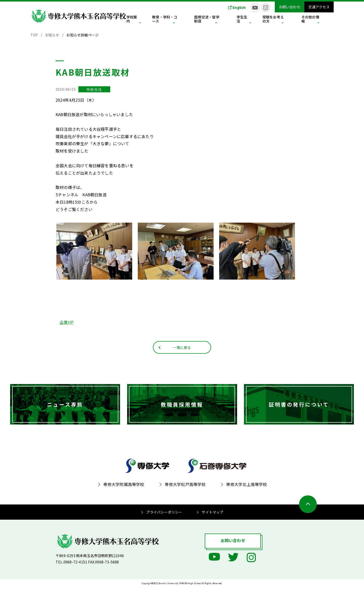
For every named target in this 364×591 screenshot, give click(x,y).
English (239, 7)
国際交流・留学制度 (229, 20)
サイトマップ (212, 516)
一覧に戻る (182, 350)
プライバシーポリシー (164, 516)
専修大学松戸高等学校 (185, 488)
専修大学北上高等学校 (247, 488)
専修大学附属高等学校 (124, 488)
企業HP (67, 322)
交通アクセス (319, 7)
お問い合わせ (290, 7)
